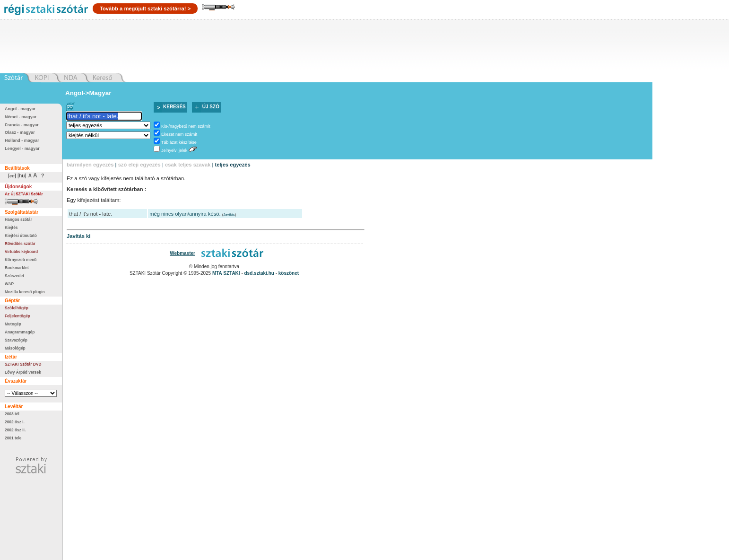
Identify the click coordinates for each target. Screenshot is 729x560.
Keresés (174, 107)
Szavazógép (16, 340)
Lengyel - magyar (22, 149)
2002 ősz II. (15, 430)
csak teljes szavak (188, 165)
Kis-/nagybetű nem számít (186, 126)
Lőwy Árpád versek (23, 372)
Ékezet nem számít (179, 134)
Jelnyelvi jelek (174, 150)
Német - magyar (21, 117)
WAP (9, 284)
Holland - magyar (22, 140)
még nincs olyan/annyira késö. (185, 214)
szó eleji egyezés (139, 165)
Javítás (229, 214)
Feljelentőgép (17, 316)
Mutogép (13, 324)
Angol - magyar (20, 109)
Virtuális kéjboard (21, 252)
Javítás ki (78, 236)
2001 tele (13, 438)
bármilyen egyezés (90, 165)
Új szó (211, 107)
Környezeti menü (21, 260)
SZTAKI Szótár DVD (23, 364)
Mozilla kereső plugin (25, 292)
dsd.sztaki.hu (259, 273)
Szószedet (14, 276)
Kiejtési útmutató (21, 236)
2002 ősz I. (15, 422)
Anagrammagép (20, 332)
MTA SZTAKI (226, 273)
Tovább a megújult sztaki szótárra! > (145, 9)
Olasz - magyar (20, 132)
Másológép (15, 348)
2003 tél (12, 414)
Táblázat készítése (179, 142)
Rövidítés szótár (20, 244)
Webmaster (182, 253)
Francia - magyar (22, 125)
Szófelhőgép (17, 308)
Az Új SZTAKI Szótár (24, 194)
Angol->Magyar (88, 93)
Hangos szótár (18, 219)
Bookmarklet (17, 268)
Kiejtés (11, 227)
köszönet (289, 273)
